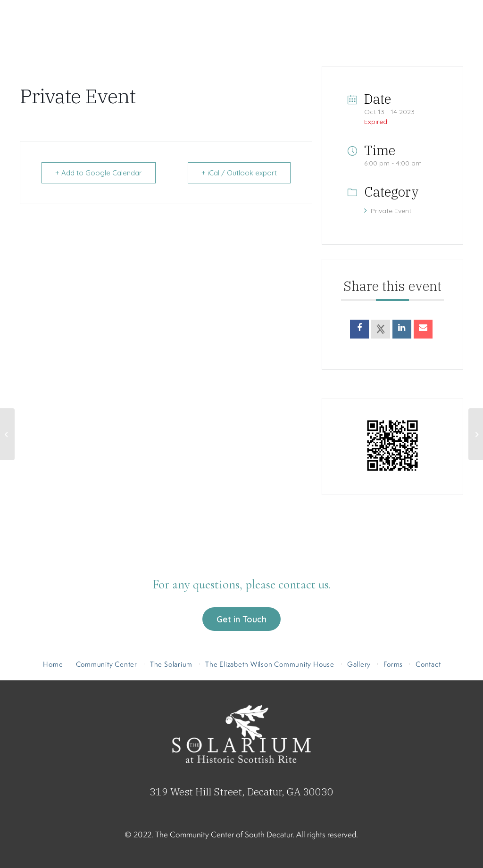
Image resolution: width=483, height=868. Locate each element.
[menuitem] (69, 54)
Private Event (388, 211)
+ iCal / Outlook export (239, 173)
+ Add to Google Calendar (99, 173)
